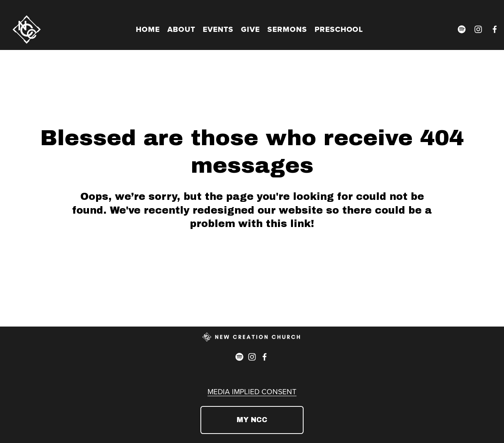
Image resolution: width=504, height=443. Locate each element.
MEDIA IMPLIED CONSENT (252, 391)
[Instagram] (478, 29)
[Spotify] (462, 29)
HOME (148, 29)
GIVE (250, 29)
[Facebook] (495, 29)
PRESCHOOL (339, 29)
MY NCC (252, 420)
